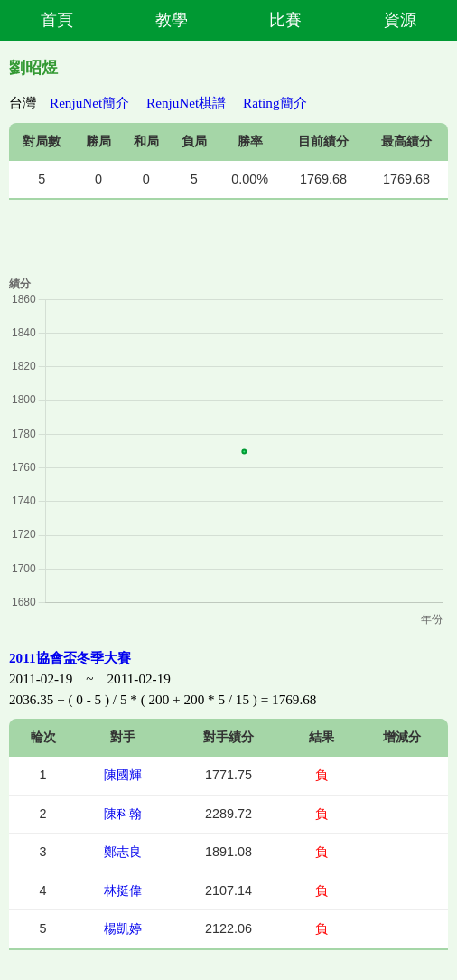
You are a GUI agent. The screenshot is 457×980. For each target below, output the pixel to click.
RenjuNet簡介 (89, 103)
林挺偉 (123, 890)
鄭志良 (123, 852)
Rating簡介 (275, 103)
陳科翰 (123, 814)
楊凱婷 (123, 928)
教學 (172, 20)
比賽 (285, 20)
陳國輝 (123, 775)
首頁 (57, 20)
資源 (400, 20)
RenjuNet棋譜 (186, 103)
